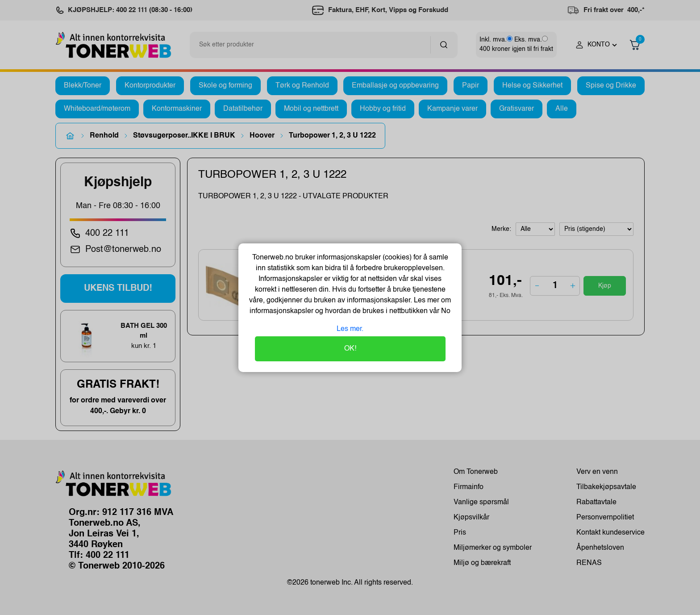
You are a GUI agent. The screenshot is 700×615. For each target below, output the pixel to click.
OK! (350, 349)
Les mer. (350, 329)
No (445, 311)
